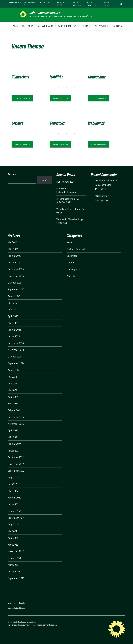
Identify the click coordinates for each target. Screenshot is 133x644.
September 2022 (16, 471)
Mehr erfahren (22, 98)
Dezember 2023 (16, 417)
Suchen (12, 174)
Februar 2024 (14, 410)
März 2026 (13, 249)
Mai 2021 (12, 531)
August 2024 (14, 370)
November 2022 (16, 464)
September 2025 (16, 289)
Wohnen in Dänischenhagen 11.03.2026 (106, 185)
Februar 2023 (14, 444)
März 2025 (13, 323)
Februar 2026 (14, 256)
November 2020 (16, 551)
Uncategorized (74, 269)
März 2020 (13, 565)
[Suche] (117, 4)
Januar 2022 (14, 504)
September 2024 (16, 363)
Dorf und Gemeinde (76, 249)
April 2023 (13, 430)
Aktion (70, 242)
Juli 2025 (12, 303)
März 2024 (13, 404)
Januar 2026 (14, 263)
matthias (99, 181)
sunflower (27, 625)
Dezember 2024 (16, 343)
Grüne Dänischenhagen (45, 13)
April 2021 (13, 538)
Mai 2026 (12, 242)
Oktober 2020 (15, 558)
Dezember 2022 (16, 457)
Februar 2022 (14, 498)
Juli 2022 (12, 484)
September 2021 (16, 518)
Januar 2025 (14, 336)
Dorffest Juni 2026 (65, 182)
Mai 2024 (12, 390)
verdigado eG (51, 625)
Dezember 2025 (16, 269)
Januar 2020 (14, 572)
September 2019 (16, 578)
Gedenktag (72, 256)
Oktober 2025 (15, 283)
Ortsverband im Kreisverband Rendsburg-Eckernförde (61, 17)
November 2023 (16, 424)
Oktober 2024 (15, 357)
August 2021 (14, 524)
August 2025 (14, 296)
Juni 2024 (13, 383)
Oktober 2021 (15, 511)
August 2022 (14, 478)
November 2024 (16, 350)
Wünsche (71, 276)
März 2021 (13, 545)
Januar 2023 (14, 451)
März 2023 (13, 437)
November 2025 (16, 276)
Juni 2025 (13, 310)
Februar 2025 (14, 330)
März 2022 (13, 491)
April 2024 (13, 397)
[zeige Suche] (121, 4)
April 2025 (13, 316)
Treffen (70, 263)
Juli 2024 (12, 377)
